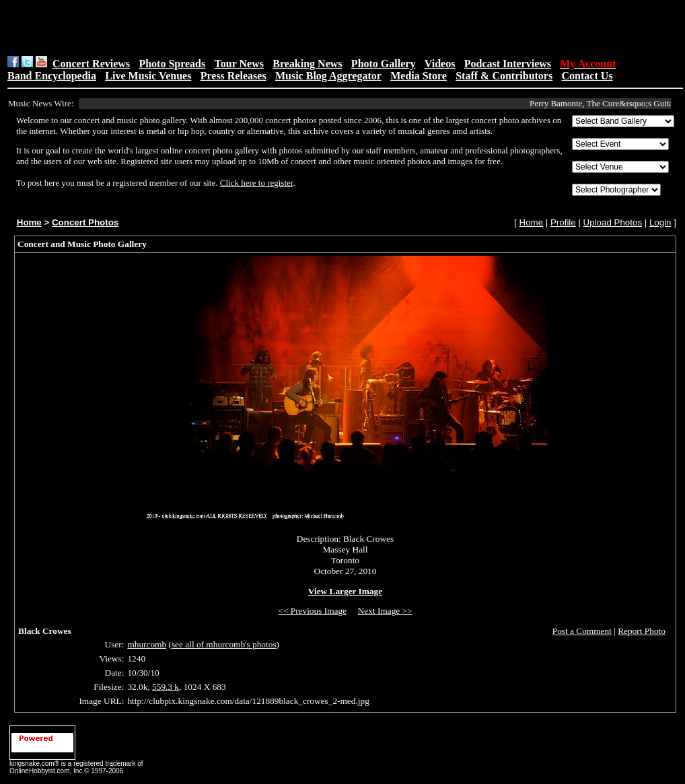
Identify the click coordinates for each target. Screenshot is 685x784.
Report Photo (642, 631)
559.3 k (166, 687)
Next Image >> (385, 611)
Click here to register (257, 183)
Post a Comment (582, 631)
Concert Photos (85, 222)
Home (29, 222)
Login (660, 222)
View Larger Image (345, 591)
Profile (563, 222)
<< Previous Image (312, 611)
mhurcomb (147, 644)
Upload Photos (613, 222)
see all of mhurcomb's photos (224, 644)
